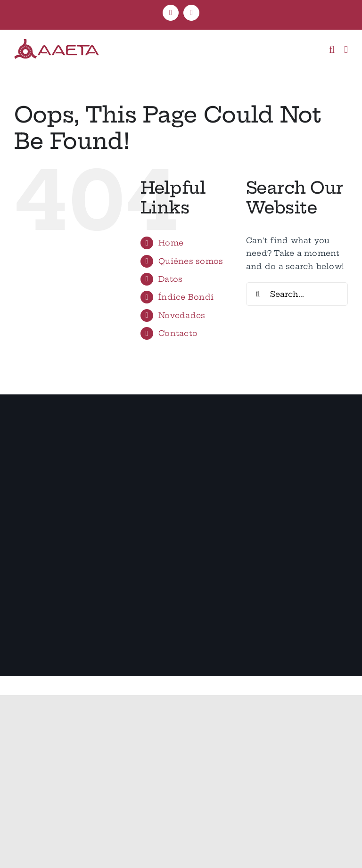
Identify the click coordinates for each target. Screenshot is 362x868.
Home (171, 243)
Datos (170, 279)
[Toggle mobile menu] (346, 50)
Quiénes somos (191, 261)
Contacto (178, 333)
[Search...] (297, 294)
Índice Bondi (186, 297)
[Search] (258, 294)
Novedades (182, 315)
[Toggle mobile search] (332, 50)
